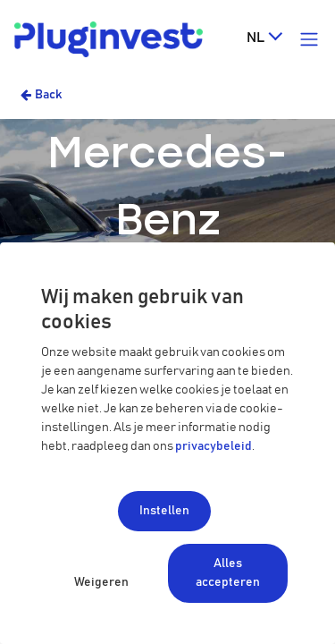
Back (48, 95)
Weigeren (101, 582)
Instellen (164, 511)
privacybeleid (214, 446)
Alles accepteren (228, 573)
